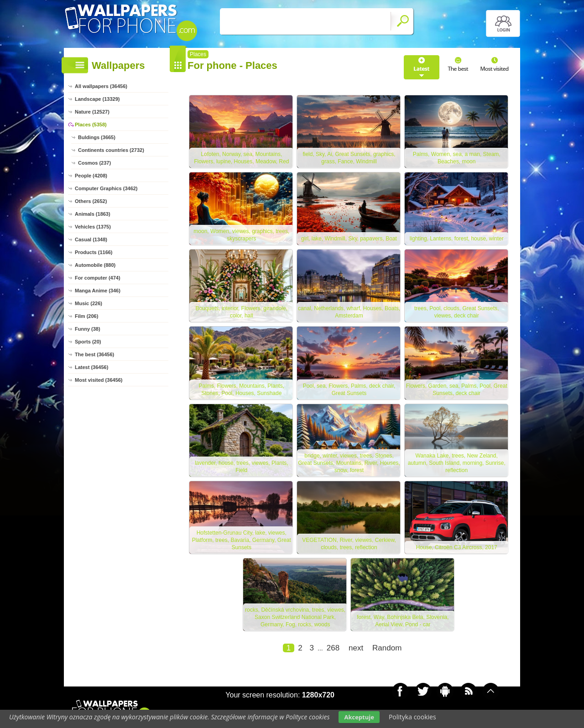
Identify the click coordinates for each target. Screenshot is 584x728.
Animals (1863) (93, 214)
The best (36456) (94, 354)
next (356, 651)
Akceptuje (359, 717)
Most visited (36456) (99, 380)
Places (198, 54)
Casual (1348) (91, 239)
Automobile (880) (95, 265)
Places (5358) (91, 125)
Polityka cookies (412, 717)
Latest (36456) (91, 367)
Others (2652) (91, 201)
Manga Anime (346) (98, 291)
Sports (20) (88, 342)
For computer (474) (98, 278)
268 (333, 651)
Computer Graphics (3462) (106, 188)
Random (387, 651)
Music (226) (89, 303)
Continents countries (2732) (111, 150)
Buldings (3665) (97, 137)
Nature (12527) (92, 112)
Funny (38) (88, 329)
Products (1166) (94, 252)
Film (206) (86, 316)
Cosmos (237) (94, 163)
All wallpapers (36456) (101, 86)
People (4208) (91, 176)
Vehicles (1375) (93, 227)
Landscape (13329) (97, 99)
